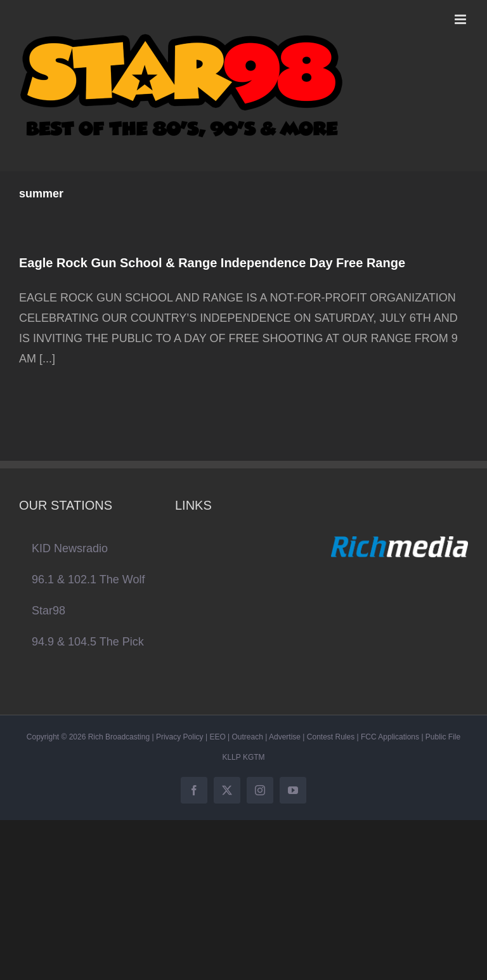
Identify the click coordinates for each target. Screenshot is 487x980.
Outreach (248, 737)
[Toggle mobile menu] (461, 19)
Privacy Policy (180, 737)
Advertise (285, 737)
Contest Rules (331, 737)
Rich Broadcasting (119, 737)
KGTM (254, 757)
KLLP (231, 757)
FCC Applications (390, 737)
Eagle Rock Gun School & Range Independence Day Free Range (212, 263)
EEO (217, 737)
